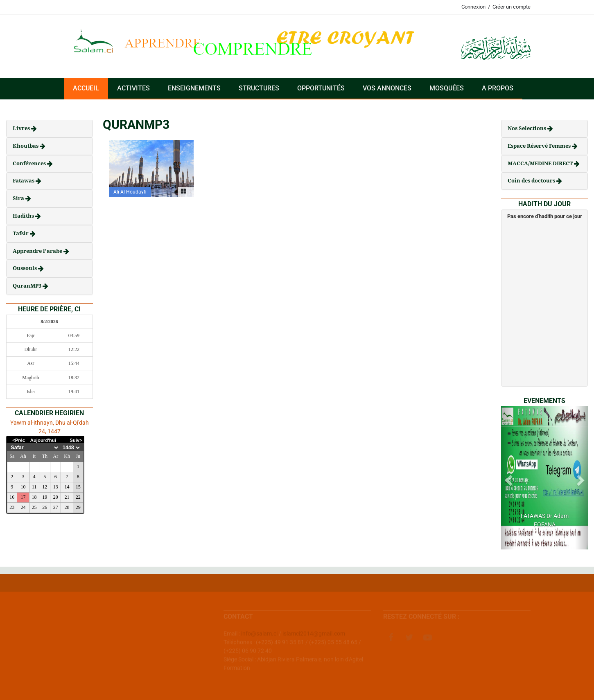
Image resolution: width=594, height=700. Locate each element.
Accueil (86, 88)
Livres (22, 128)
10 (23, 487)
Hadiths (24, 216)
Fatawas (24, 181)
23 (12, 507)
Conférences (30, 163)
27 (56, 507)
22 (78, 497)
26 (45, 507)
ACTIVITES (133, 88)
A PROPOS (498, 88)
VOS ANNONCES (387, 88)
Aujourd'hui (43, 440)
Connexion (473, 7)
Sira (19, 198)
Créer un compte (512, 7)
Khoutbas (26, 146)
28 (67, 507)
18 (34, 497)
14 (67, 487)
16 (12, 497)
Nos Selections (527, 128)
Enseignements (194, 88)
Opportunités (321, 88)
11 (34, 487)
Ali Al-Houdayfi (130, 192)
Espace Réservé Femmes (540, 146)
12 (45, 487)
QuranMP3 (28, 286)
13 (56, 487)
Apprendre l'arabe (38, 251)
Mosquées (447, 88)
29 (78, 507)
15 (78, 487)
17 (23, 497)
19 (45, 497)
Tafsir (21, 233)
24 (23, 507)
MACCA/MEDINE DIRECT (541, 163)
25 (34, 507)
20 (56, 497)
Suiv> (76, 440)
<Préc (19, 440)
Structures (259, 88)
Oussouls (25, 268)
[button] (508, 478)
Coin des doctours (532, 181)
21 (67, 497)
